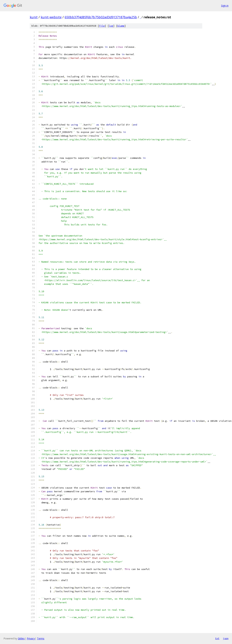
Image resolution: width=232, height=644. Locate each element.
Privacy (31, 638)
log (111, 26)
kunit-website (51, 17)
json (226, 638)
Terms (41, 638)
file (102, 26)
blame (121, 26)
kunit (34, 17)
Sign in (225, 6)
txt (217, 638)
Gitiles (21, 638)
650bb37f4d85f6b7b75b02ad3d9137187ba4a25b (101, 17)
